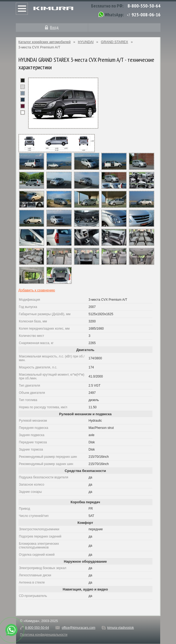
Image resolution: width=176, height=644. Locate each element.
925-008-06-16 (146, 15)
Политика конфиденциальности (44, 635)
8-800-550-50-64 (144, 6)
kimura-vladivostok (120, 628)
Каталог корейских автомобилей (45, 42)
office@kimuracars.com (79, 628)
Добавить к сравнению (37, 290)
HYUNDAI (86, 42)
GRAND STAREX (115, 42)
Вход (54, 27)
